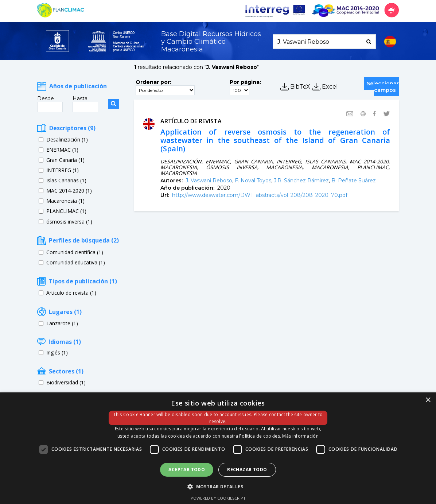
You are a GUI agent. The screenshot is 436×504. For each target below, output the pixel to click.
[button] (218, 486)
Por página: (245, 82)
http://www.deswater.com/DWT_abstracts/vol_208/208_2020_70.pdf (260, 195)
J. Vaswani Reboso (209, 181)
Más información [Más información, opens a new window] (300, 436)
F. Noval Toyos (253, 181)
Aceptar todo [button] (187, 470)
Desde (46, 98)
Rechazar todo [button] (247, 470)
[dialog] (218, 448)
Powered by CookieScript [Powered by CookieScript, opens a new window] (218, 498)
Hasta (80, 98)
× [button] (428, 400)
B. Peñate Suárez (354, 181)
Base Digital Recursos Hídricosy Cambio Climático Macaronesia (211, 41)
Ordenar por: (153, 82)
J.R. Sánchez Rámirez (301, 181)
